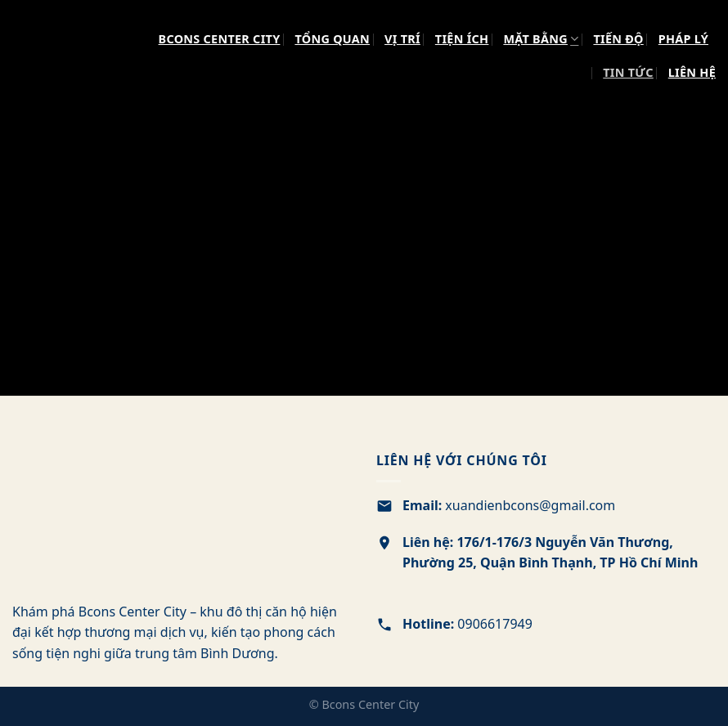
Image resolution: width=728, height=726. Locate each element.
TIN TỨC (628, 72)
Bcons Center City (220, 39)
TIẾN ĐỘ (618, 39)
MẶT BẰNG (541, 39)
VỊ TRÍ (402, 39)
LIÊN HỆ (692, 72)
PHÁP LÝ (683, 39)
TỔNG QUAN (332, 39)
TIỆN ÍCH (462, 39)
